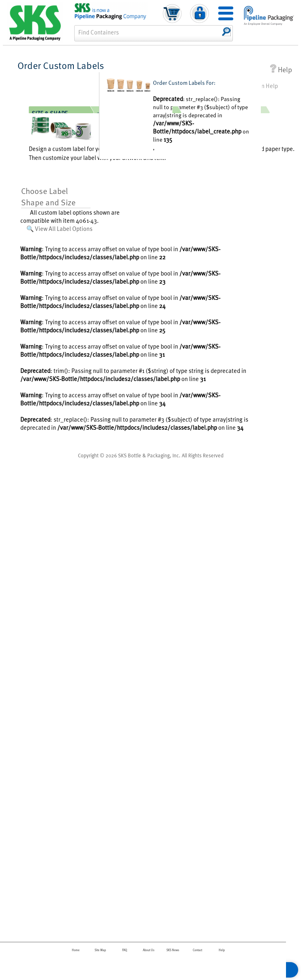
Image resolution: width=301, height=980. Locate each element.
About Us (149, 950)
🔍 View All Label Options (59, 228)
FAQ (125, 950)
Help (281, 69)
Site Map (100, 950)
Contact (197, 950)
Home (76, 950)
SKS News (173, 950)
